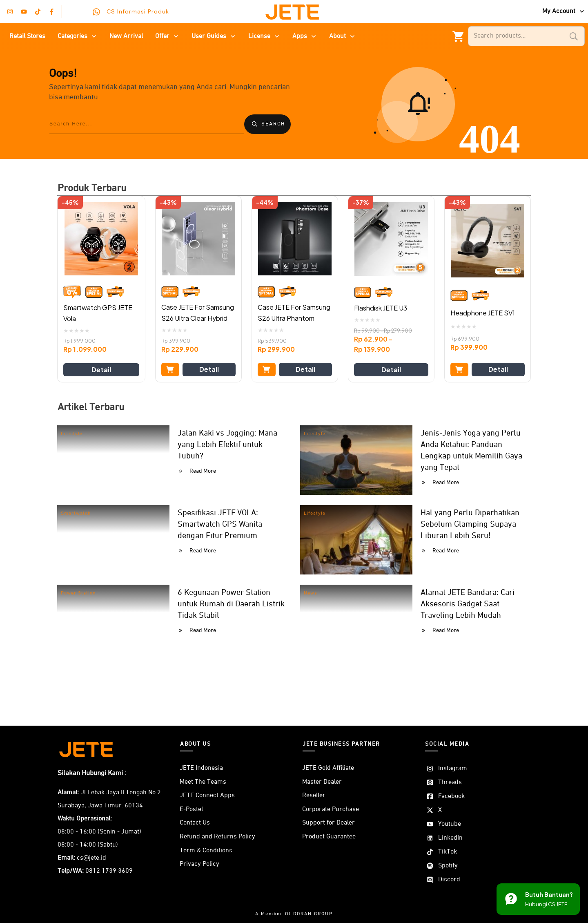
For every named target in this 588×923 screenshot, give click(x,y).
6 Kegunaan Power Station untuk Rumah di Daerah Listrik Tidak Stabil (231, 604)
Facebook (451, 796)
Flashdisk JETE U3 (381, 308)
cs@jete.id (91, 858)
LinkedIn (450, 838)
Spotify (448, 866)
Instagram (453, 769)
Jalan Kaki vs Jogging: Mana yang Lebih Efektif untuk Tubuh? (227, 445)
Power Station (78, 593)
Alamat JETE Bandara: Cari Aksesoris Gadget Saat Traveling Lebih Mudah (468, 604)
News (311, 593)
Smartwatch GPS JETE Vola (98, 313)
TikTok (448, 852)
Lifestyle (72, 434)
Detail (101, 370)
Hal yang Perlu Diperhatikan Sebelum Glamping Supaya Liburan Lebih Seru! (470, 524)
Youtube (450, 824)
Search (574, 36)
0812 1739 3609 (109, 871)
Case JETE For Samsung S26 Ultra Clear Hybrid (198, 313)
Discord (449, 880)
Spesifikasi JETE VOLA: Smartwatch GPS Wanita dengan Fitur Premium (220, 524)
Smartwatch (76, 514)
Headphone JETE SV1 (483, 313)
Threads (450, 782)
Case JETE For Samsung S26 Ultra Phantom (294, 313)
